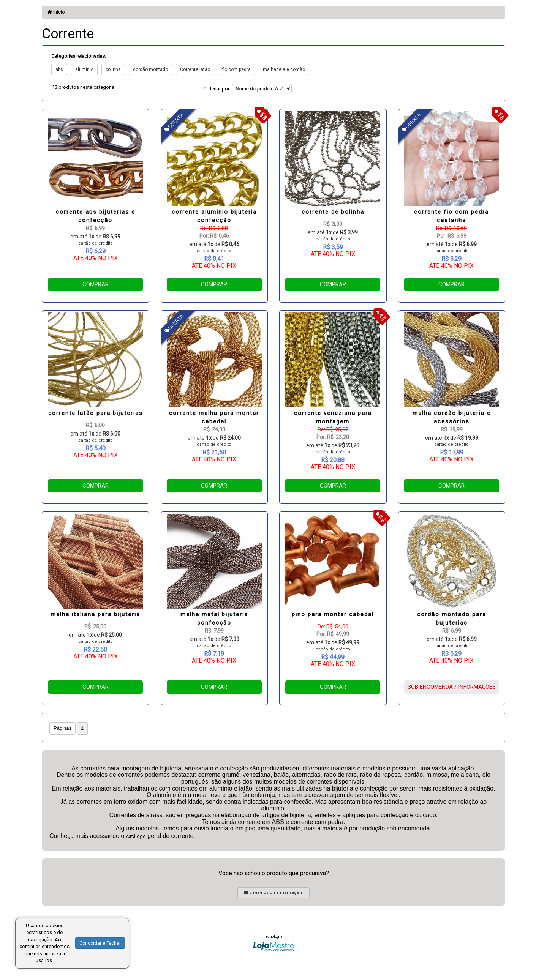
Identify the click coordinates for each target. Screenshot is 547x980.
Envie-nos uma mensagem (274, 892)
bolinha (113, 69)
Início (56, 12)
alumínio (84, 69)
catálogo (136, 836)
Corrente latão (195, 69)
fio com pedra (236, 69)
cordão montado (150, 69)
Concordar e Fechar (100, 943)
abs (59, 69)
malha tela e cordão (284, 69)
